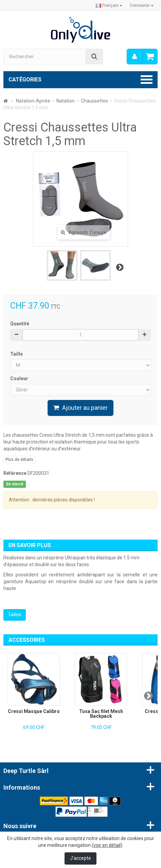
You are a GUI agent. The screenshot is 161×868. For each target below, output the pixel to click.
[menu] (135, 57)
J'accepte (80, 858)
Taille (17, 354)
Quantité (20, 324)
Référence (15, 473)
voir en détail (107, 845)
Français (109, 5)
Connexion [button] (142, 5)
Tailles (15, 615)
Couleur (20, 378)
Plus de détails (19, 460)
